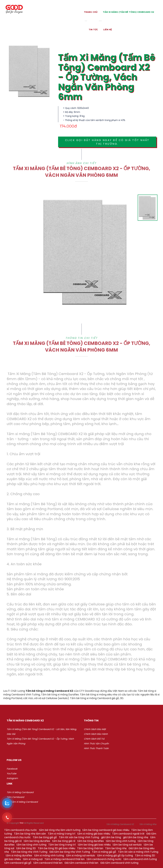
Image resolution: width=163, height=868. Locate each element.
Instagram (12, 778)
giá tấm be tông (111, 837)
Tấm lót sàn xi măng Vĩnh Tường (138, 852)
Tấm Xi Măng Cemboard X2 (120, 824)
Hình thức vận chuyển (96, 744)
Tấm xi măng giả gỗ (104, 852)
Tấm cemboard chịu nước (21, 830)
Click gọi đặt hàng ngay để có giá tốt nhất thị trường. (107, 142)
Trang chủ (91, 12)
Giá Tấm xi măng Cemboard (22, 802)
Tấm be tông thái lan (90, 848)
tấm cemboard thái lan (48, 863)
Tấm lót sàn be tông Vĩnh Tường (79, 837)
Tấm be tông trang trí (62, 845)
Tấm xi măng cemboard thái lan (65, 859)
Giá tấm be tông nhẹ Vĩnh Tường (70, 852)
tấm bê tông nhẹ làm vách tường (60, 830)
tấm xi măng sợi (33, 859)
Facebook (12, 769)
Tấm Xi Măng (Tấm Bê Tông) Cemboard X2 (128, 12)
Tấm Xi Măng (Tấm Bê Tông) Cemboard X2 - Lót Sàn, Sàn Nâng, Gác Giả (42, 732)
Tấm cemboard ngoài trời (128, 834)
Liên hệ (108, 29)
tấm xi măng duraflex (19, 855)
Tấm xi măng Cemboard (20, 792)
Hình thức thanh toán (96, 748)
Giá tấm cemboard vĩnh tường (119, 863)
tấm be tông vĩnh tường (121, 841)
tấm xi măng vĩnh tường (49, 855)
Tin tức (93, 29)
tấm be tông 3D (26, 848)
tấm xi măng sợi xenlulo (81, 855)
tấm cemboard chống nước (104, 859)
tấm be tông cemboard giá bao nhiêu (106, 830)
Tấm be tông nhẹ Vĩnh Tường (29, 852)
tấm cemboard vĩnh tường (140, 859)
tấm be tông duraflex (37, 841)
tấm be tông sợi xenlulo (127, 845)
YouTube (12, 774)
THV (22, 823)
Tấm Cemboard (15, 797)
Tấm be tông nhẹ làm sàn (30, 834)
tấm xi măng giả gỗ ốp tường (115, 855)
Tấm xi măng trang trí (62, 834)
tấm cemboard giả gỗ (18, 863)
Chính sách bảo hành (96, 734)
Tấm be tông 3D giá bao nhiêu (57, 848)
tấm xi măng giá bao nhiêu (94, 834)
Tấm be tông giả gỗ (45, 837)
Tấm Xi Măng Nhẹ (148, 824)
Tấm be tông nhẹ (116, 848)
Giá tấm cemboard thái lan (81, 863)
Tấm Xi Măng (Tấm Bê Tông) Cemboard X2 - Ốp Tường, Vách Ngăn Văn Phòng (40, 741)
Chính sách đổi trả (94, 739)
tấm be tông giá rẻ (64, 841)
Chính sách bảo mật (95, 729)
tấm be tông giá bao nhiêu (94, 845)
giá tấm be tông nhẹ (136, 837)
